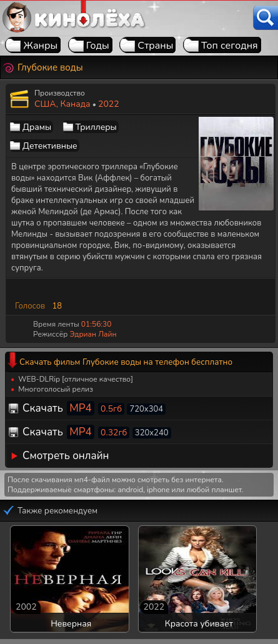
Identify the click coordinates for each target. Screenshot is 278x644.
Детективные (50, 146)
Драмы (37, 127)
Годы (98, 46)
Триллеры (96, 127)
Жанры (40, 46)
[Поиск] (266, 18)
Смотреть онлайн (66, 456)
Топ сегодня (230, 46)
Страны (155, 46)
